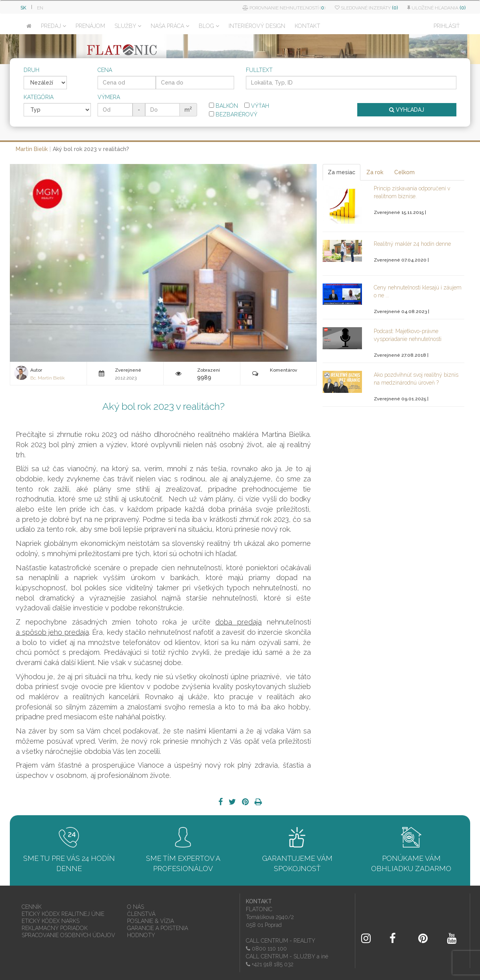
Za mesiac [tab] (342, 172)
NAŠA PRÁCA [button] (170, 26)
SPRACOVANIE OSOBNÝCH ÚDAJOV (68, 935)
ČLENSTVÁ (141, 914)
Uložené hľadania (436, 8)
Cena (105, 70)
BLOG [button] (209, 26)
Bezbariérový (233, 114)
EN (40, 8)
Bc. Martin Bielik (47, 378)
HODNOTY (141, 935)
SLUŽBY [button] (128, 26)
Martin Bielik (32, 149)
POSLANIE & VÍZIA (150, 921)
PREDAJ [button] (54, 26)
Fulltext (259, 70)
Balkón (223, 106)
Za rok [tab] (375, 172)
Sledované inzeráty (366, 8)
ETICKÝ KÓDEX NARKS (51, 921)
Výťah (257, 106)
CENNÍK (32, 907)
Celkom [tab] (404, 172)
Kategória (39, 97)
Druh (31, 70)
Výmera (109, 97)
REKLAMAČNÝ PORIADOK (55, 928)
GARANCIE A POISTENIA (158, 928)
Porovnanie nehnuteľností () (284, 8)
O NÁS (136, 907)
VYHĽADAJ (407, 110)
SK (23, 8)
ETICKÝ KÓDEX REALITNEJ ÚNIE (63, 914)
